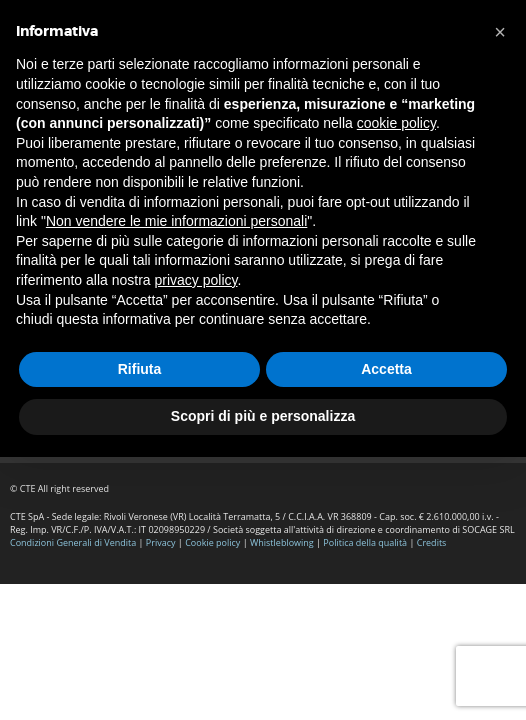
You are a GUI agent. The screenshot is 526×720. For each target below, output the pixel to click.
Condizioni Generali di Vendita (73, 542)
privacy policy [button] (196, 280)
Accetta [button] (386, 369)
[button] (500, 32)
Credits (432, 542)
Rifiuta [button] (140, 369)
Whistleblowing (283, 542)
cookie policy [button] (396, 123)
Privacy (161, 542)
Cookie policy (212, 542)
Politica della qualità (365, 542)
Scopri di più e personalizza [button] (263, 416)
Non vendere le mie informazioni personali (176, 221)
